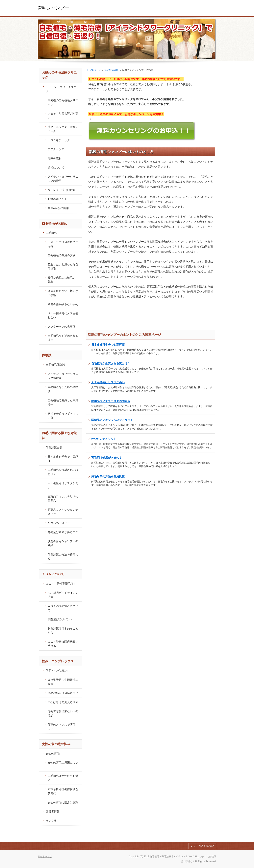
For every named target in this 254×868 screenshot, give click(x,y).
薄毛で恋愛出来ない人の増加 (63, 713)
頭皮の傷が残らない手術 (63, 304)
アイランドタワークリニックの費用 (63, 179)
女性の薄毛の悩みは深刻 (63, 802)
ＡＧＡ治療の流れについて (63, 608)
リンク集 (51, 821)
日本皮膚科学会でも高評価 (108, 345)
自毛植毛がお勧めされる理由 (63, 338)
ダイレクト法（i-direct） (63, 190)
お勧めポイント (57, 199)
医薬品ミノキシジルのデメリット (112, 420)
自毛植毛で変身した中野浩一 (63, 402)
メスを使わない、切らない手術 (63, 293)
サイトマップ (45, 857)
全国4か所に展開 (58, 208)
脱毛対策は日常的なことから (63, 630)
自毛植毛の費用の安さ (62, 255)
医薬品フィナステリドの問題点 (111, 401)
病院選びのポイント (60, 619)
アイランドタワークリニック (62, 89)
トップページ (93, 70)
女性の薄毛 (53, 753)
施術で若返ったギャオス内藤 (63, 416)
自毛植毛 (51, 233)
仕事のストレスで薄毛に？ (62, 727)
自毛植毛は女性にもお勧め (63, 778)
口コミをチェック (59, 140)
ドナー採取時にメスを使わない (63, 315)
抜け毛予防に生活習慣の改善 (63, 682)
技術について (56, 167)
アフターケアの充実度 (62, 327)
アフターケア (56, 149)
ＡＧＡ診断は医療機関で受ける (63, 644)
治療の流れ (55, 158)
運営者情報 (53, 812)
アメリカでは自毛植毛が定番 (63, 244)
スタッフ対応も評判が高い (63, 116)
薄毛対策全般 (112, 70)
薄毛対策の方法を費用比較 (108, 476)
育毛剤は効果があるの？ (107, 458)
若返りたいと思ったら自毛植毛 (63, 266)
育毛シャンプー (53, 8)
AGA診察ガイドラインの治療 (63, 595)
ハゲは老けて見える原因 (63, 702)
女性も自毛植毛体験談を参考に (63, 791)
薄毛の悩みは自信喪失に (63, 693)
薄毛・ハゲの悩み (57, 671)
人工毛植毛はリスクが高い (108, 382)
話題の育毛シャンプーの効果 (63, 543)
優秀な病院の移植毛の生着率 (63, 280)
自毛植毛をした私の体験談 (63, 389)
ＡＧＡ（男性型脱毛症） (61, 584)
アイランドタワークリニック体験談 (63, 376)
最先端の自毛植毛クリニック (63, 102)
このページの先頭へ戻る (202, 846)
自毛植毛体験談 (55, 365)
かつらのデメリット (104, 439)
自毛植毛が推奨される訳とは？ (111, 363)
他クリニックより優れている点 (63, 129)
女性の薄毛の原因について (63, 765)
